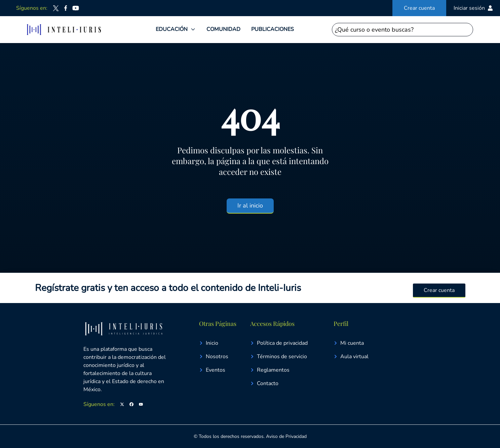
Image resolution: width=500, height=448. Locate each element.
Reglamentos (270, 370)
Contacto (264, 383)
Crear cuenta (419, 8)
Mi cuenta (349, 343)
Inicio (209, 343)
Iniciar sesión (473, 8)
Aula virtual (351, 357)
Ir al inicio (250, 206)
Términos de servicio (279, 357)
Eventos (212, 370)
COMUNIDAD (223, 29)
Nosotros (214, 357)
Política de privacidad (279, 343)
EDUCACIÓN (172, 29)
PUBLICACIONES (273, 29)
